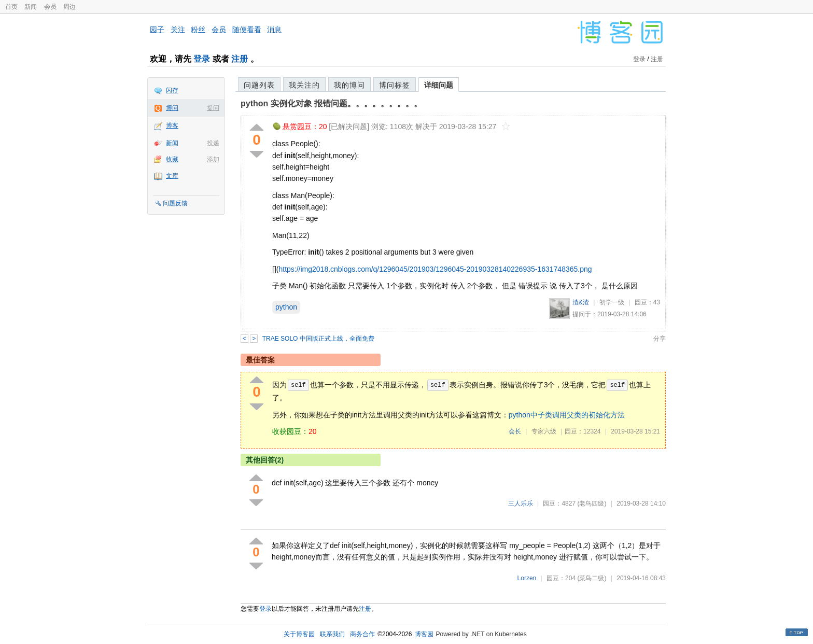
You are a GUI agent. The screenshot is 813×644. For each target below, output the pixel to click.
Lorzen (527, 578)
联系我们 (332, 634)
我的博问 (349, 85)
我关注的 (304, 85)
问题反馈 (175, 203)
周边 (69, 7)
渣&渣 (581, 302)
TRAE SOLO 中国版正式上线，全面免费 (318, 339)
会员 (50, 7)
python (286, 307)
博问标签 (395, 85)
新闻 (31, 7)
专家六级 (544, 431)
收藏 (172, 159)
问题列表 (259, 85)
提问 (213, 108)
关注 (178, 30)
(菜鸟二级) (592, 578)
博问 (172, 108)
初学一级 (612, 302)
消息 (274, 30)
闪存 (172, 90)
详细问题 (439, 85)
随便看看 (247, 30)
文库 (172, 176)
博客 (172, 125)
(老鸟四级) (592, 503)
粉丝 (198, 30)
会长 (515, 431)
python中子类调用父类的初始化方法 (567, 415)
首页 (11, 7)
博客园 (424, 634)
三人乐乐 (521, 503)
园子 (157, 30)
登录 (202, 59)
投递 (213, 143)
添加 (213, 159)
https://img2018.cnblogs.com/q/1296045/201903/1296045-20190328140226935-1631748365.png (435, 269)
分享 (660, 339)
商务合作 (362, 634)
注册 (240, 59)
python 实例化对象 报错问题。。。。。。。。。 (331, 103)
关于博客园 (299, 634)
